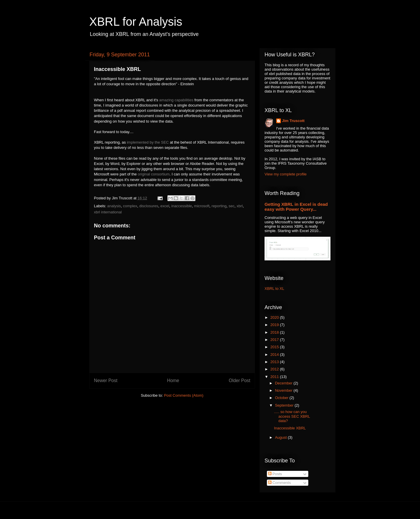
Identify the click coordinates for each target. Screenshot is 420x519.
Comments (279, 483)
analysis (114, 206)
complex (130, 206)
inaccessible (182, 206)
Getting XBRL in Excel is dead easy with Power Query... (296, 207)
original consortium (154, 174)
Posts (275, 474)
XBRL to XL (274, 289)
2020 (275, 317)
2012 (275, 369)
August (281, 437)
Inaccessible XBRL (290, 428)
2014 (275, 355)
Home (173, 380)
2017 (275, 340)
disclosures (149, 206)
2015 (275, 347)
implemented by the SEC (148, 142)
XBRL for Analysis (136, 22)
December (284, 383)
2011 (275, 377)
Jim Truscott (293, 121)
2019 (275, 325)
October (282, 398)
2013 (275, 362)
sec (232, 206)
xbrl (240, 206)
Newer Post (106, 380)
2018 (275, 332)
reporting (219, 206)
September (285, 405)
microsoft (202, 206)
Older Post (239, 380)
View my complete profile (286, 174)
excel (165, 206)
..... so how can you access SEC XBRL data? (292, 416)
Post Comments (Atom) (184, 395)
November (284, 390)
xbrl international (108, 212)
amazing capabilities (176, 100)
